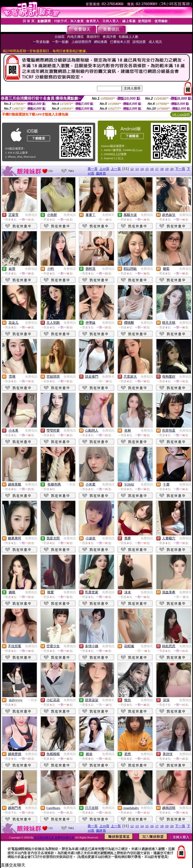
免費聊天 (108, 215)
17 (157, 169)
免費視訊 (31, 215)
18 (162, 169)
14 (142, 169)
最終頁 (101, 173)
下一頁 (180, 169)
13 (137, 169)
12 (132, 169)
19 (167, 169)
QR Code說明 (181, 114)
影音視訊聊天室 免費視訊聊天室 (54, 837)
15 (147, 169)
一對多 (71, 484)
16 (152, 169)
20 (172, 169)
